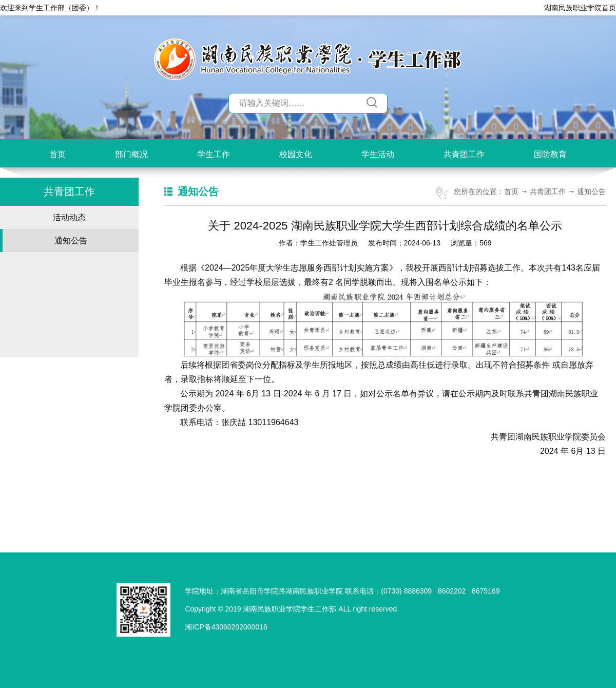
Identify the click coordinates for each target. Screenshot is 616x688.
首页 (57, 154)
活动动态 (69, 217)
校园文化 (296, 154)
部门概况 (131, 154)
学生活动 (378, 154)
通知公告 (71, 241)
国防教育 (550, 154)
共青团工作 (464, 154)
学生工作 (214, 154)
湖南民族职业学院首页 (580, 8)
